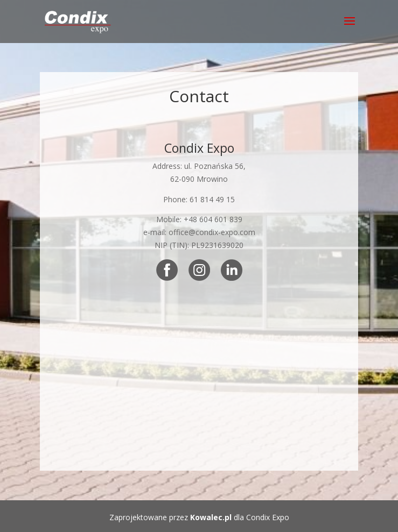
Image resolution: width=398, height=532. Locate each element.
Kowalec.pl (211, 517)
